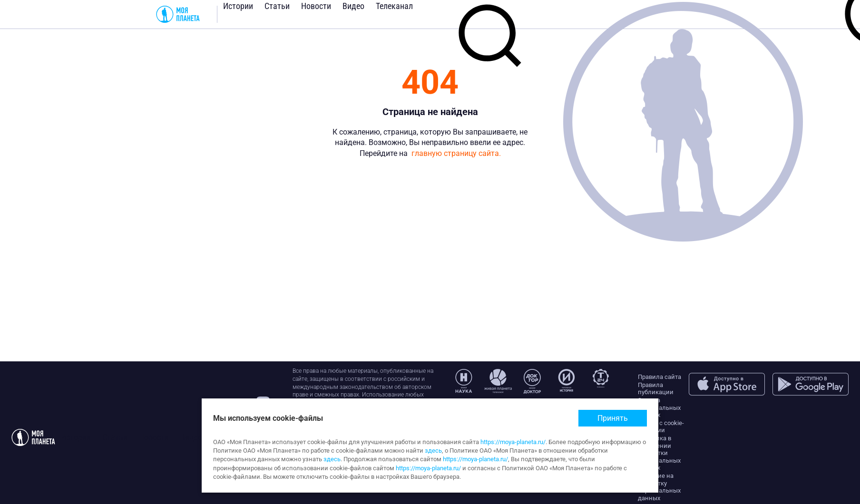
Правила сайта (660, 377)
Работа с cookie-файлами (661, 427)
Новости (316, 6)
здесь (433, 451)
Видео (353, 6)
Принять (613, 418)
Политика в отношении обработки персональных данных (659, 453)
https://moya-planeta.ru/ (513, 442)
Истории (238, 6)
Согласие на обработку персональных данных (659, 487)
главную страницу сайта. (456, 153)
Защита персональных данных (659, 407)
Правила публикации (656, 389)
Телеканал (394, 6)
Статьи (277, 6)
